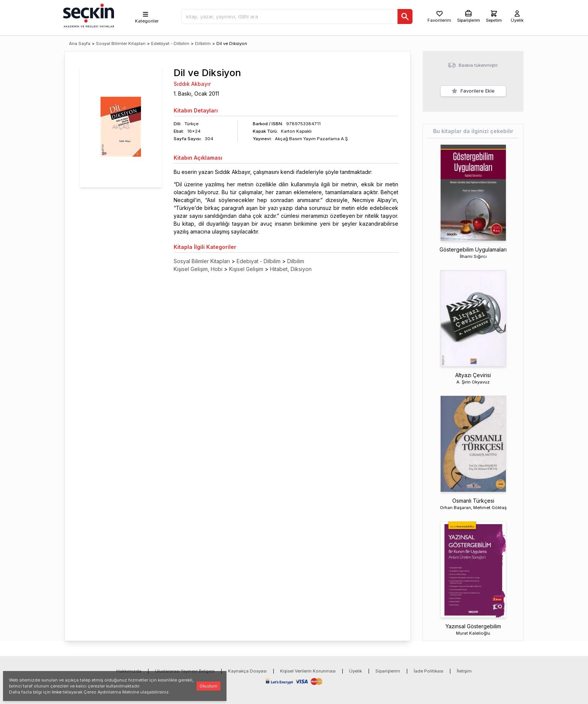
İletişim (464, 671)
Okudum (208, 686)
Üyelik (355, 671)
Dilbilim (203, 43)
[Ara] (405, 16)
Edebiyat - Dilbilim (170, 43)
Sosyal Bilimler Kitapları (121, 43)
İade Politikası (428, 671)
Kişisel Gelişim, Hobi (198, 269)
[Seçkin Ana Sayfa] (88, 15)
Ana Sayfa (80, 43)
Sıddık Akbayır (192, 84)
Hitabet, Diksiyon (291, 269)
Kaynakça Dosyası (247, 671)
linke (57, 692)
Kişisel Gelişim (246, 269)
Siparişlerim (388, 671)
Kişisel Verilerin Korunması (308, 671)
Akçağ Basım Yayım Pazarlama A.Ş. (312, 139)
